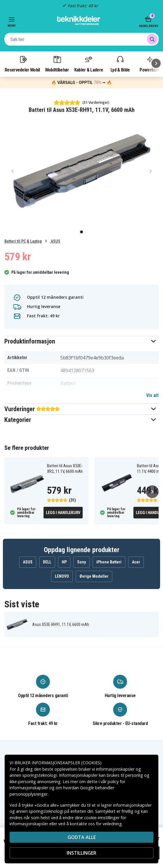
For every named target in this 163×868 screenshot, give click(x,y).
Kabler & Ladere (89, 64)
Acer (136, 562)
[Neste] (156, 63)
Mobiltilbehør (57, 64)
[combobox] (81, 39)
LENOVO (62, 576)
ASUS (55, 241)
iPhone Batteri (109, 562)
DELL (47, 562)
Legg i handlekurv (63, 513)
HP (64, 562)
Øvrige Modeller (94, 576)
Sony (81, 562)
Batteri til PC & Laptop (23, 241)
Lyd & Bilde (120, 64)
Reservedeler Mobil (22, 64)
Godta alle (82, 837)
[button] (81, 341)
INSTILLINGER (81, 853)
